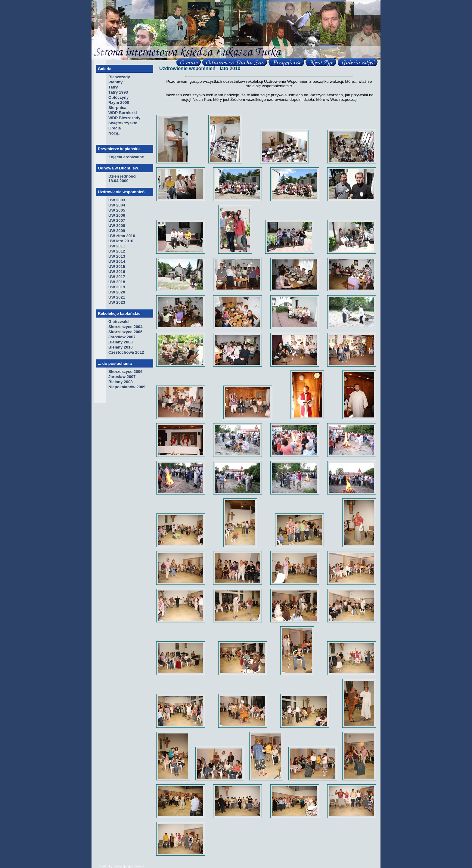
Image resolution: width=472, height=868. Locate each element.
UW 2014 (117, 261)
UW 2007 (117, 220)
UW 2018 (117, 282)
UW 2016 (117, 272)
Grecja (115, 128)
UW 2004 (117, 205)
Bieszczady (119, 77)
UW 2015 (117, 267)
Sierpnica (117, 108)
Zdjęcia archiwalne (126, 157)
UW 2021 (117, 297)
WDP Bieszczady (124, 118)
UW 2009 (117, 231)
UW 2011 (117, 246)
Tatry (113, 87)
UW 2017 (117, 277)
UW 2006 (117, 215)
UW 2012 (117, 251)
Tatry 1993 (118, 92)
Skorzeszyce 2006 (125, 332)
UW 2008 (117, 226)
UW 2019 (117, 287)
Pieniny (115, 82)
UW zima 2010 (122, 236)
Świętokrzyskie (123, 123)
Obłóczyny (118, 97)
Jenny (117, 866)
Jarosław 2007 (122, 337)
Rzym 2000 (119, 102)
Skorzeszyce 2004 (125, 327)
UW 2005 (117, 210)
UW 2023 (117, 302)
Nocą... (115, 133)
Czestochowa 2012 (126, 352)
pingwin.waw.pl (134, 866)
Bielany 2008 (121, 342)
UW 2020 (117, 292)
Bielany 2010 (121, 347)
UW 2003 (117, 200)
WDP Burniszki (123, 113)
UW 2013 (117, 256)
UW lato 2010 (121, 241)
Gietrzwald (118, 322)
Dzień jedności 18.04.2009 (122, 178)
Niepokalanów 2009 (127, 387)
